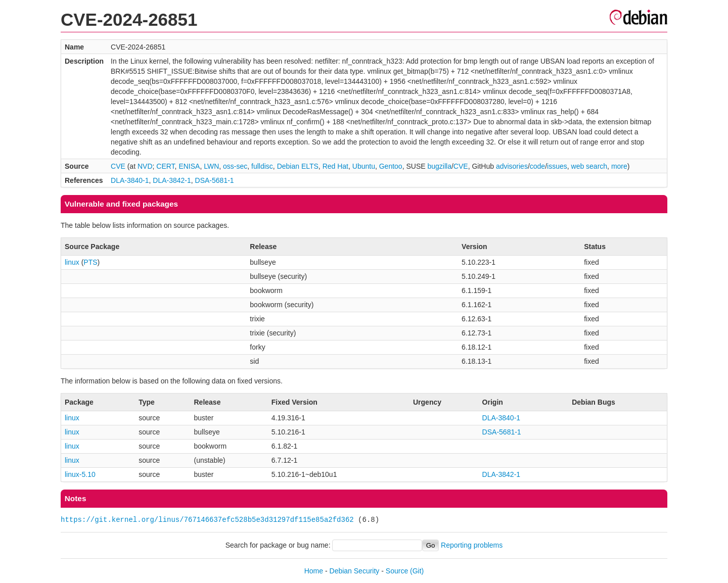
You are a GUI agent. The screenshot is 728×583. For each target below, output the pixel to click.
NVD (145, 166)
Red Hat (335, 166)
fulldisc (262, 166)
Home (314, 571)
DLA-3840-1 (130, 180)
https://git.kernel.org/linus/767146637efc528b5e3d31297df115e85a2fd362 (207, 520)
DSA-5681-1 (215, 180)
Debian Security (355, 571)
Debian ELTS (298, 166)
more (619, 166)
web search (589, 166)
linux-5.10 (80, 474)
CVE (118, 166)
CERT (165, 166)
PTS (90, 262)
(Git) (417, 571)
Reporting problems (472, 545)
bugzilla (439, 166)
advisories (512, 166)
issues (557, 166)
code (537, 166)
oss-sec (235, 166)
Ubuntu (364, 166)
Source (397, 571)
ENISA (189, 166)
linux (72, 262)
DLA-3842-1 (172, 180)
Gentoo (391, 166)
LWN (211, 166)
